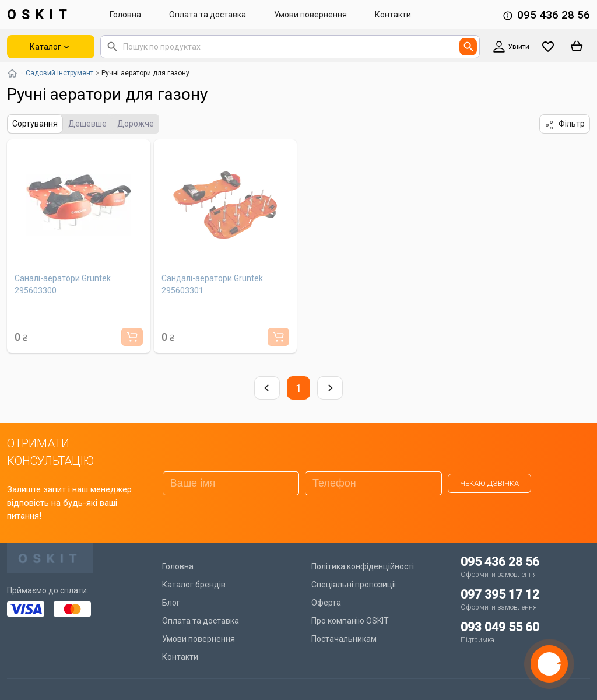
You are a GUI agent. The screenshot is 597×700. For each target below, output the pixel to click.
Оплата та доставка (208, 15)
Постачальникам (344, 639)
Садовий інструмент (59, 73)
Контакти (393, 15)
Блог (171, 603)
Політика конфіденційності (363, 566)
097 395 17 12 (500, 594)
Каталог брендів (194, 584)
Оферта (326, 603)
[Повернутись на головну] (12, 73)
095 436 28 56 (554, 15)
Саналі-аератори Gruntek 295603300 (63, 284)
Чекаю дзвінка (489, 483)
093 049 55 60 (500, 627)
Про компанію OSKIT (350, 621)
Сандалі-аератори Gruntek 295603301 (212, 284)
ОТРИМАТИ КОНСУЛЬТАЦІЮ (50, 452)
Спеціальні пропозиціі (354, 584)
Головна (125, 15)
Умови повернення (310, 15)
